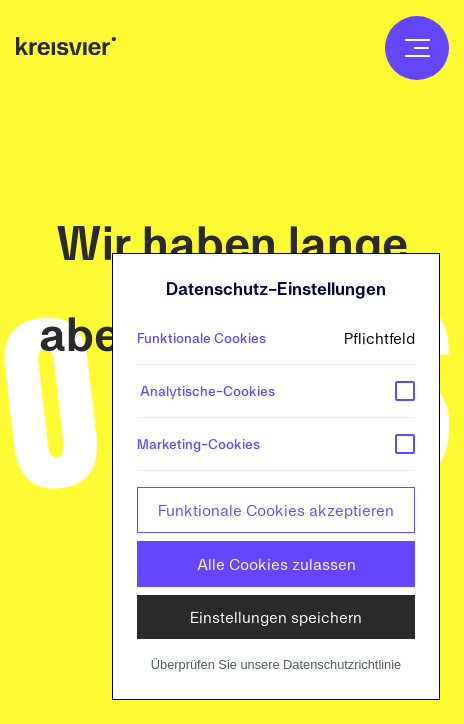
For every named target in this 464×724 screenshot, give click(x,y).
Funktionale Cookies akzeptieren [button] (276, 509)
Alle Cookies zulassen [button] (276, 563)
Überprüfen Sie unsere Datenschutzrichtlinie (276, 664)
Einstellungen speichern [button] (276, 616)
